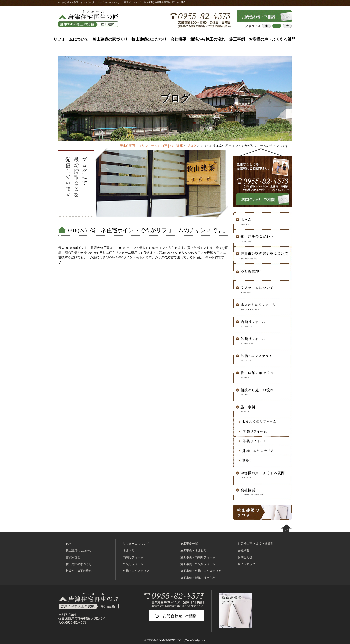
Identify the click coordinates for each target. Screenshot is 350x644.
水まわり (129, 551)
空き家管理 (73, 557)
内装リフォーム (133, 557)
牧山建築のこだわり (149, 39)
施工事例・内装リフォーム (198, 557)
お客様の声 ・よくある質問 (256, 544)
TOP (68, 544)
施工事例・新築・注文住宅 (198, 578)
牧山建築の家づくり (110, 39)
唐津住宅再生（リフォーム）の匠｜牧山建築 (151, 146)
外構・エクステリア (136, 571)
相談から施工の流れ (208, 39)
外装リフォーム (133, 564)
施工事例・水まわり (193, 551)
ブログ (192, 146)
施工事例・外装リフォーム (198, 564)
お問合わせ (245, 557)
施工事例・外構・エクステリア (201, 571)
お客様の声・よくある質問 (272, 39)
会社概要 (178, 39)
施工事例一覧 (189, 544)
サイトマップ (246, 564)
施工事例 (237, 39)
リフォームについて (71, 39)
